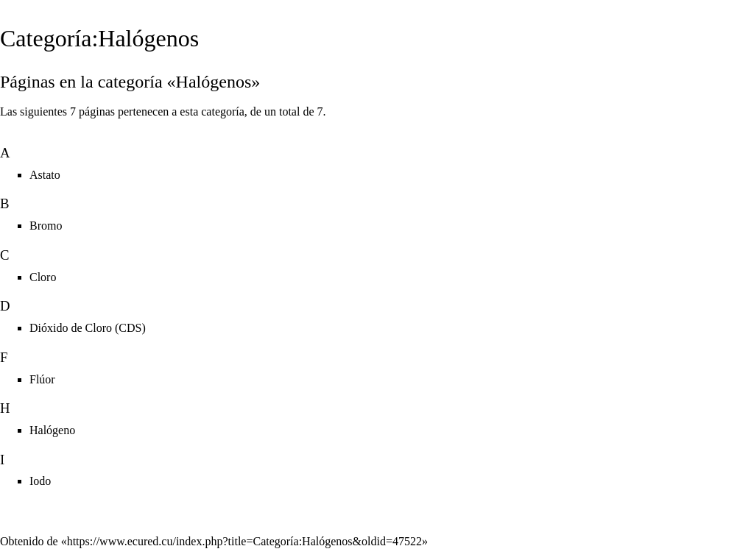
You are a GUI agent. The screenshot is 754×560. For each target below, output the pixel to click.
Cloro (43, 277)
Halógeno (52, 430)
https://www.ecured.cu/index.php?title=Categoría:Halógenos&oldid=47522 (244, 541)
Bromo (46, 226)
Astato (45, 175)
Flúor (42, 379)
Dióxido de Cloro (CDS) (88, 328)
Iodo (40, 481)
